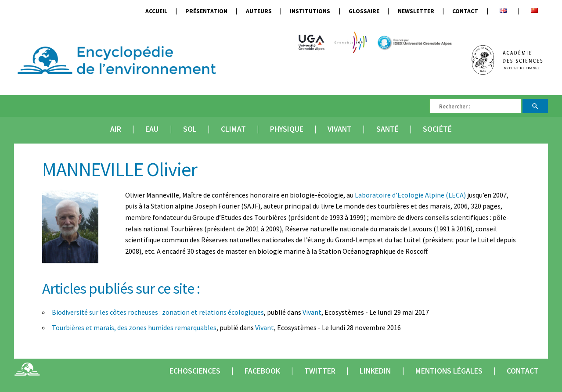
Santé (387, 129)
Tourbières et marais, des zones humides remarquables (134, 327)
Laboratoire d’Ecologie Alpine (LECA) (410, 195)
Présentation (206, 11)
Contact (465, 11)
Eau (152, 129)
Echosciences (195, 371)
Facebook (262, 371)
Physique (287, 129)
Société (437, 129)
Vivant (340, 129)
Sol (190, 129)
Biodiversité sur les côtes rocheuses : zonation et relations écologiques (158, 312)
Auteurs (259, 11)
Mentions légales (449, 371)
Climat (233, 129)
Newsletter (416, 11)
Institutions (310, 11)
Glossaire (364, 11)
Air (116, 129)
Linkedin (375, 371)
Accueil (156, 11)
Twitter (320, 371)
